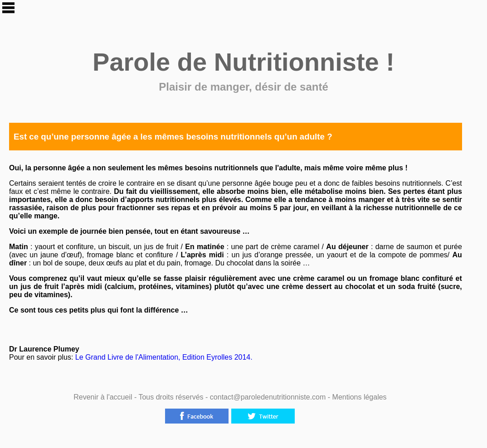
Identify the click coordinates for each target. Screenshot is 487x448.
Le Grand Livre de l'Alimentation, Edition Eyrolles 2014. (163, 357)
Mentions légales (360, 397)
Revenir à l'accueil (103, 397)
